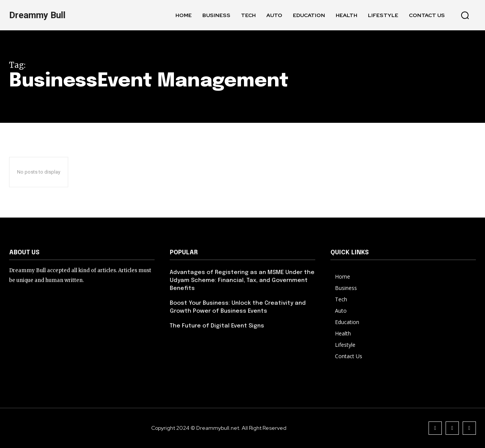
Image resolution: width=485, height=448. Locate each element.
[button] (465, 15)
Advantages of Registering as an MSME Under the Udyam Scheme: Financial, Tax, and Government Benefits (242, 280)
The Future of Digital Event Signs (217, 326)
